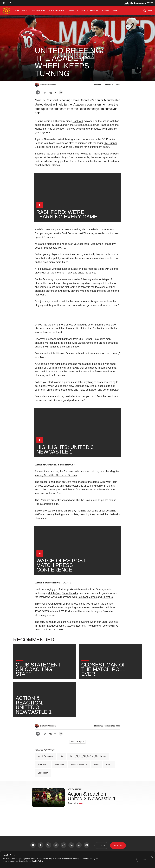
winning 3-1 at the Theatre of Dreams (56, 475)
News (96, 765)
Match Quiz (54, 593)
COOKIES (9, 855)
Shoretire (108, 597)
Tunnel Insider (70, 593)
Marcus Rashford (79, 765)
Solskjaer (83, 597)
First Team (60, 765)
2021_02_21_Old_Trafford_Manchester (88, 756)
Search (109, 765)
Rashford (78, 121)
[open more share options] (61, 92)
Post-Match (43, 765)
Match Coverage (45, 756)
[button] (7, 3)
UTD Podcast (67, 611)
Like (61, 756)
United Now (43, 773)
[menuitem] (17, 11)
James (93, 597)
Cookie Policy (37, 861)
